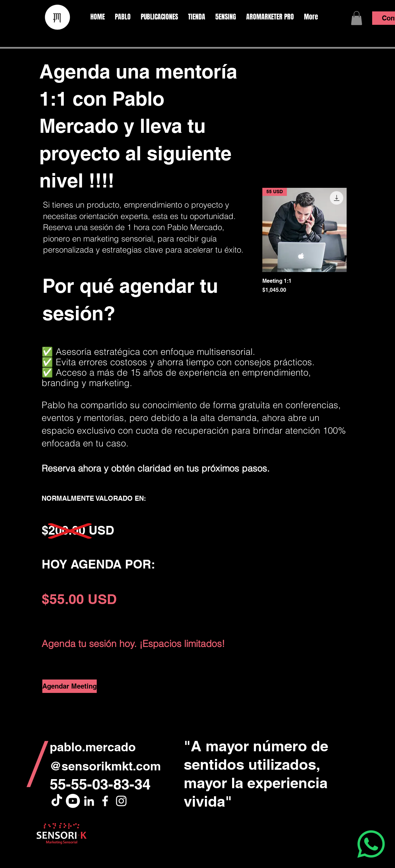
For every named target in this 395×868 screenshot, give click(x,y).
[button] (357, 18)
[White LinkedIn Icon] (89, 801)
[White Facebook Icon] (105, 801)
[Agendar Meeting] (70, 686)
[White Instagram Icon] (121, 801)
